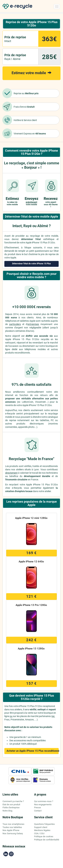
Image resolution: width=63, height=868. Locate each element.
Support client (41, 827)
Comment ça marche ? (13, 801)
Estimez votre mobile (32, 73)
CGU (42, 833)
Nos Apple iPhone (11, 830)
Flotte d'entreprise (11, 807)
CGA (36, 833)
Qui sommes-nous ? (44, 801)
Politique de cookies (44, 836)
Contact (38, 811)
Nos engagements (43, 804)
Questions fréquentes (44, 824)
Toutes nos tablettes (12, 827)
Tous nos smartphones (13, 824)
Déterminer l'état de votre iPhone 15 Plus (32, 264)
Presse (37, 807)
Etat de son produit (11, 804)
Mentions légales (42, 830)
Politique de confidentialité (47, 840)
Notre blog (7, 811)
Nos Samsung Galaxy (13, 833)
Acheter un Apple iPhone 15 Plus (33, 751)
